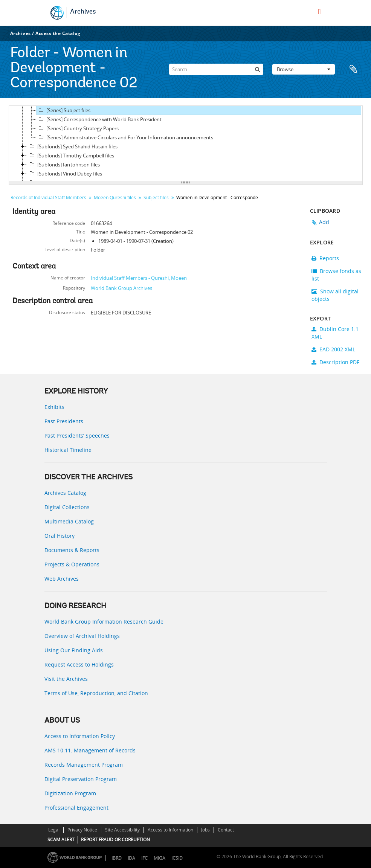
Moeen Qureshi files (115, 198)
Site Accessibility (122, 830)
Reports (325, 258)
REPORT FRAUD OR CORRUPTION (115, 840)
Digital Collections (67, 507)
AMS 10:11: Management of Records (90, 750)
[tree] (186, 143)
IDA (131, 858)
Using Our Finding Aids (74, 650)
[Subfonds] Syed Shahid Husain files (73, 146)
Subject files (156, 198)
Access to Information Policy (80, 736)
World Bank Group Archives (121, 288)
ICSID (177, 858)
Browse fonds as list (336, 275)
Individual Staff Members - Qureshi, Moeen (139, 278)
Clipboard (353, 69)
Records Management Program (84, 765)
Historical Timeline (68, 450)
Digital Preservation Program (81, 779)
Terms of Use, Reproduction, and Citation (96, 693)
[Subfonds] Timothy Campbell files (71, 156)
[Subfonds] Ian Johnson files (64, 165)
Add (324, 222)
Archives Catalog (65, 493)
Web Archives (62, 579)
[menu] (319, 12)
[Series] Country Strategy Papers (78, 128)
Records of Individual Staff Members (48, 198)
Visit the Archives (66, 679)
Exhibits (54, 407)
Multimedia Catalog (69, 521)
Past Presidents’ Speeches (77, 436)
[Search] (216, 69)
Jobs (205, 830)
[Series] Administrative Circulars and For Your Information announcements (125, 137)
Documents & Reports (72, 550)
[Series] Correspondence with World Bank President (99, 119)
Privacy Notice (82, 830)
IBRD (117, 858)
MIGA (160, 858)
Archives (83, 12)
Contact (226, 830)
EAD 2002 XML (333, 349)
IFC (144, 858)
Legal (54, 830)
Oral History (60, 536)
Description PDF (335, 362)
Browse (304, 69)
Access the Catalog (58, 33)
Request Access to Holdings (79, 664)
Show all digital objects (335, 295)
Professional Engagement (76, 808)
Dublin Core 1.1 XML (335, 333)
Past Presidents (64, 421)
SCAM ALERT (61, 840)
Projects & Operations (72, 564)
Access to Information (170, 830)
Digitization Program (70, 793)
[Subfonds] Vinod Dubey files (65, 174)
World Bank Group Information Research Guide (104, 622)
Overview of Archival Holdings (82, 636)
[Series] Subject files (63, 110)
